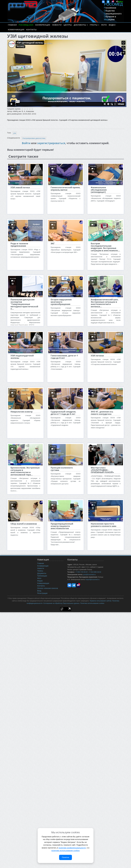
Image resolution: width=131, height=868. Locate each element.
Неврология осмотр (22, 412)
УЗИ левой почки (20, 187)
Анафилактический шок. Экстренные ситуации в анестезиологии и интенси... (105, 303)
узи (15, 133)
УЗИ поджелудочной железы (22, 357)
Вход (39, 591)
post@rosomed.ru (89, 575)
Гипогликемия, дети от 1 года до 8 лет (64, 357)
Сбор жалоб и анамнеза (24, 524)
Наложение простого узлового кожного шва (103, 525)
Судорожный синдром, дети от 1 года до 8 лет (63, 413)
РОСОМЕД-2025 (26, 25)
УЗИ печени (97, 356)
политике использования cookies (65, 851)
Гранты (94, 25)
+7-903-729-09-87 (81, 572)
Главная (12, 25)
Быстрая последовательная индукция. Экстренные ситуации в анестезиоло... (105, 247)
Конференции (43, 25)
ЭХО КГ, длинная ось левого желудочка (102, 413)
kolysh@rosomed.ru (93, 580)
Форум (40, 581)
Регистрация (42, 593)
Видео (112, 25)
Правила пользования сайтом (101, 601)
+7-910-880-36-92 (95, 572)
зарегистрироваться (51, 143)
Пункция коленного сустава (62, 469)
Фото (104, 25)
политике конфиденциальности (72, 848)
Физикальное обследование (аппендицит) (99, 190)
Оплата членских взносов (48, 588)
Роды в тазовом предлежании (19, 245)
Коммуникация (16, 30)
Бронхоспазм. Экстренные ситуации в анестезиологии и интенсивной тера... (25, 471)
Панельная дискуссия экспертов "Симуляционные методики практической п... (24, 304)
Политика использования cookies (92, 603)
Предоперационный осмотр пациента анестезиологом (62, 526)
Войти (120, 2)
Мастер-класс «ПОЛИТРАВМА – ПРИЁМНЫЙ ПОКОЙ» (102, 470)
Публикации (42, 576)
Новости (57, 25)
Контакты (31, 30)
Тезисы (40, 571)
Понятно (65, 857)
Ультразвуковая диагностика (34, 138)
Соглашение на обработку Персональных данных (61, 603)
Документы (81, 25)
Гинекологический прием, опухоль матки (65, 189)
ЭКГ (53, 243)
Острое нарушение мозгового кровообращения (61, 302)
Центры (68, 25)
